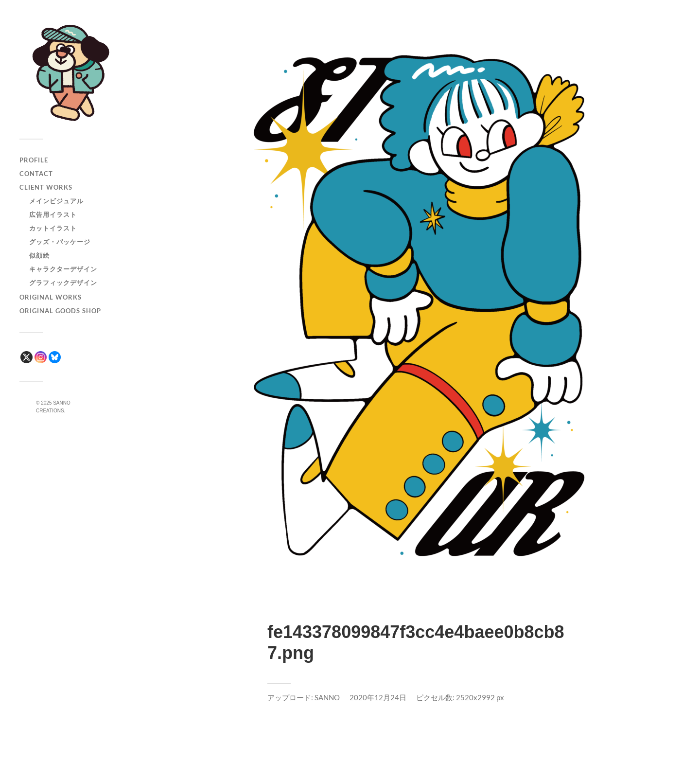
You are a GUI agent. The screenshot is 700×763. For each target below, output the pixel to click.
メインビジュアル (56, 201)
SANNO (327, 697)
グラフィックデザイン (63, 283)
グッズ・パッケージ (60, 242)
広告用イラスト (53, 214)
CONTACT (36, 174)
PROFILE (34, 160)
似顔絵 (39, 255)
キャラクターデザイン (63, 269)
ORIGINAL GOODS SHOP (60, 311)
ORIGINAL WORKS (51, 297)
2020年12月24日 (378, 697)
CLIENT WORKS (46, 187)
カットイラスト (53, 228)
